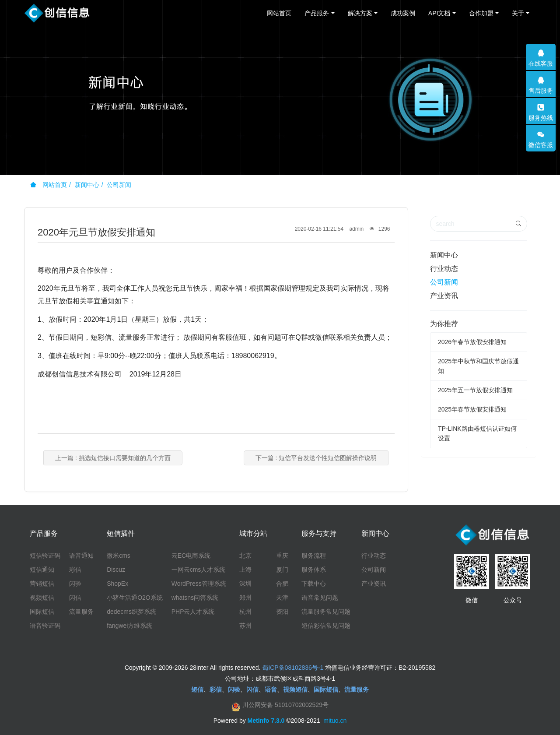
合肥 (282, 584)
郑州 (245, 598)
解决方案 (360, 13)
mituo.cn (335, 721)
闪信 (75, 598)
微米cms (119, 556)
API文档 (439, 13)
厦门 (282, 570)
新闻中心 (87, 185)
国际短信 (42, 612)
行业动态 (444, 269)
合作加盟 (481, 13)
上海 (245, 570)
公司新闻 (119, 185)
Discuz (116, 570)
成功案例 (403, 13)
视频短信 (42, 598)
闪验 (75, 584)
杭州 (245, 612)
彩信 (75, 570)
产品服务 (317, 13)
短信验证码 (45, 556)
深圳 (245, 584)
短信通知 (42, 570)
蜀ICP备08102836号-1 (293, 668)
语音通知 (81, 556)
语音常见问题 (320, 598)
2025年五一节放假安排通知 (475, 390)
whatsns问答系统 (195, 598)
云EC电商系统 (191, 556)
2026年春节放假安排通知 (472, 342)
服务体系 (314, 570)
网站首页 (279, 13)
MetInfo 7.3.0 (266, 721)
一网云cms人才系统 (199, 570)
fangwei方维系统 (129, 626)
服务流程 (314, 556)
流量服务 (81, 612)
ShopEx (117, 584)
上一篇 (113, 458)
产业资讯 (444, 296)
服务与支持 (319, 533)
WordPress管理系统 (199, 584)
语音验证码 (45, 626)
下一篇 (316, 458)
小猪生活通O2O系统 (135, 598)
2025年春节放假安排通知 (472, 409)
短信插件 (121, 533)
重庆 (282, 556)
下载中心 (314, 584)
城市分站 (253, 533)
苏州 (245, 626)
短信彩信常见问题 (326, 626)
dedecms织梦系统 (131, 612)
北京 (245, 556)
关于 (518, 13)
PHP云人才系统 (193, 612)
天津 (282, 598)
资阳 (282, 612)
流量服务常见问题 (326, 612)
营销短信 (42, 584)
